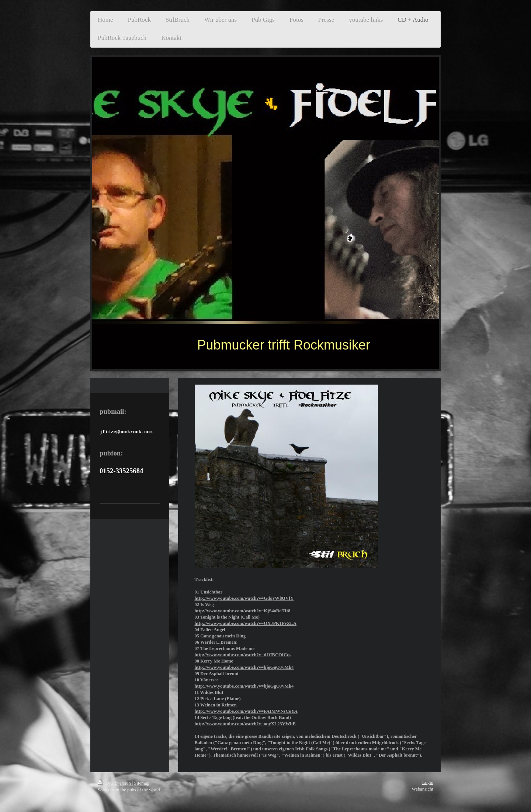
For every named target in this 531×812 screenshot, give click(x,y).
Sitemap (142, 783)
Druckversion (115, 783)
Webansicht (423, 789)
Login (428, 782)
